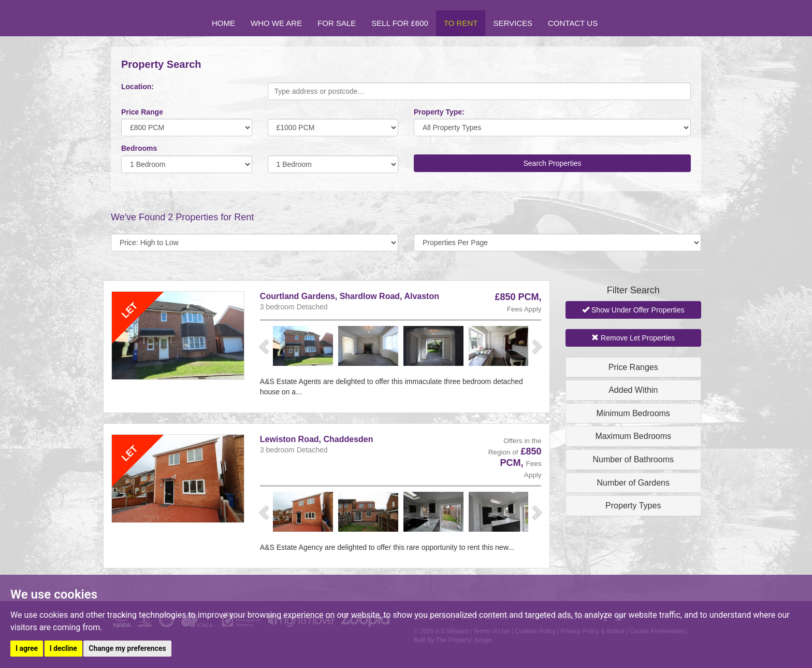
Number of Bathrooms (633, 459)
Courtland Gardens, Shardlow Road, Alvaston (350, 296)
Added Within (633, 390)
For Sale (337, 23)
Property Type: (439, 112)
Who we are (276, 23)
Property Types (633, 506)
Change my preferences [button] (127, 648)
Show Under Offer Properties (633, 310)
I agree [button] (27, 648)
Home (223, 23)
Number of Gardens (633, 483)
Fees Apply (524, 309)
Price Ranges (633, 367)
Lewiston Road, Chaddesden (317, 439)
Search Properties (552, 163)
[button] (265, 346)
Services (513, 23)
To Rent (461, 23)
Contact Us (573, 23)
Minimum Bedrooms (633, 413)
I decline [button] (63, 648)
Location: (137, 87)
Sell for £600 (400, 23)
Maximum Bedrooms (633, 436)
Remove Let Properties (633, 338)
